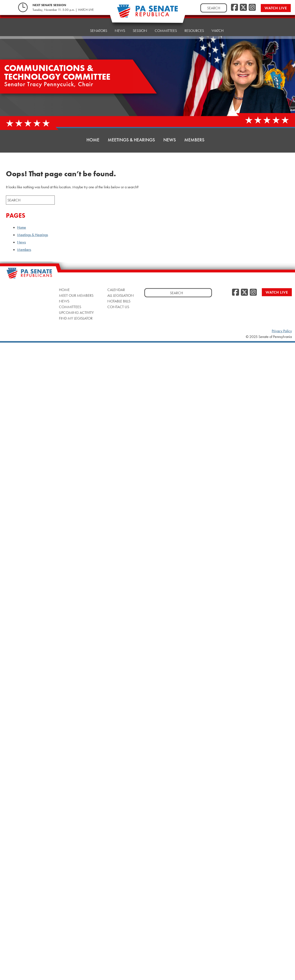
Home (77, 26)
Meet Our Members (76, 295)
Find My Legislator (76, 318)
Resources (194, 21)
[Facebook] (234, 8)
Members (194, 140)
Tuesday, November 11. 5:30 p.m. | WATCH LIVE (63, 10)
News (120, 24)
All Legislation (121, 295)
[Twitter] (243, 8)
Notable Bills (119, 301)
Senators (99, 25)
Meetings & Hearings (131, 140)
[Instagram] (252, 8)
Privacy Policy (282, 331)
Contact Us (118, 307)
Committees (70, 307)
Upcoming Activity (76, 312)
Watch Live (276, 8)
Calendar (116, 290)
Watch (218, 20)
